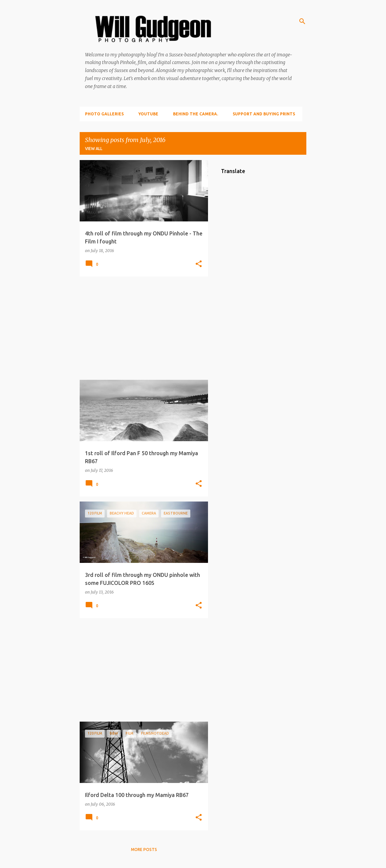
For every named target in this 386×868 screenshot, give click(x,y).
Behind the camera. (195, 114)
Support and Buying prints (264, 114)
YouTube (148, 114)
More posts (144, 849)
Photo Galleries (104, 114)
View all (94, 149)
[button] (199, 264)
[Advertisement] (141, 328)
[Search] (302, 21)
